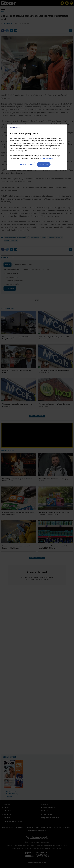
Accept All (44, 164)
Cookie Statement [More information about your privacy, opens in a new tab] (47, 158)
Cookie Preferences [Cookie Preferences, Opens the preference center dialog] (27, 164)
